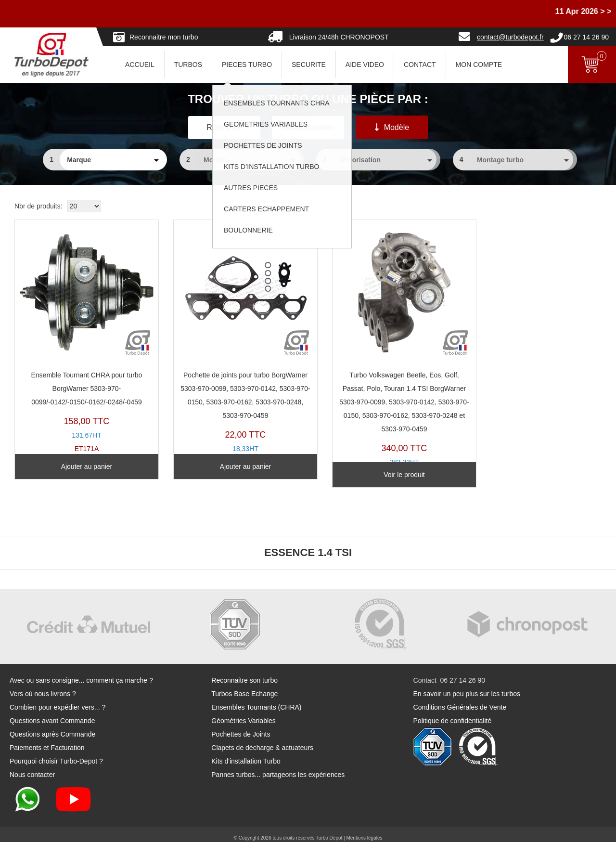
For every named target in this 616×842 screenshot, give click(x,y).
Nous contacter (32, 767)
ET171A (82, 334)
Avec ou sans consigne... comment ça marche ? (81, 673)
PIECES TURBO (247, 65)
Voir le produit (382, 466)
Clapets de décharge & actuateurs (262, 740)
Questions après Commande (52, 726)
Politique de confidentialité (453, 713)
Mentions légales (364, 830)
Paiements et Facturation (47, 740)
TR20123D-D (382, 348)
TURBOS (188, 65)
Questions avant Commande (52, 713)
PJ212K (232, 341)
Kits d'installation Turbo (246, 753)
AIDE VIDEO (365, 65)
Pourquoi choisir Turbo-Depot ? (56, 753)
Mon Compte (479, 65)
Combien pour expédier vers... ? (58, 700)
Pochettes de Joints (241, 726)
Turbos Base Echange (244, 686)
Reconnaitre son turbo (244, 673)
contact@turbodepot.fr (510, 37)
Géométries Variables (244, 713)
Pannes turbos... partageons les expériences (278, 767)
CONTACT (420, 65)
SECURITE (309, 65)
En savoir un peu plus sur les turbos (467, 686)
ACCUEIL (140, 65)
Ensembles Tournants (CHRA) (256, 700)
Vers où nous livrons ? (43, 686)
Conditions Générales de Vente (460, 700)
